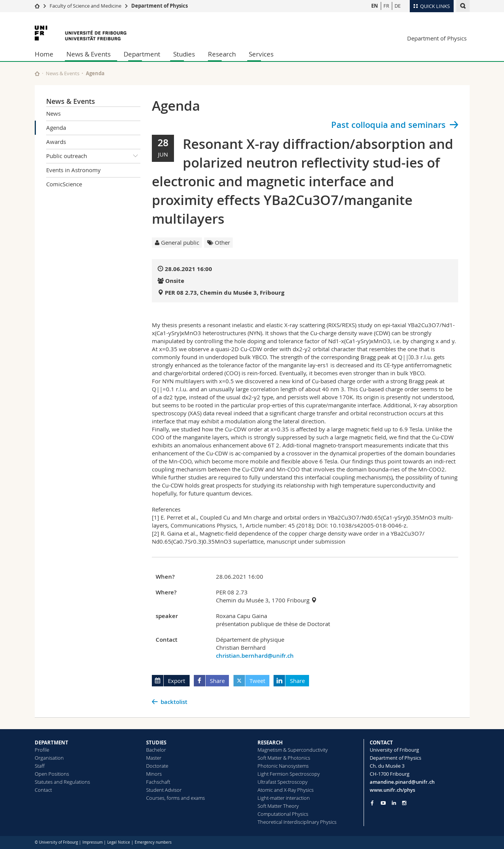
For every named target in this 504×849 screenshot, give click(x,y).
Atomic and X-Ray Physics (286, 790)
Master (154, 758)
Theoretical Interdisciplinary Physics (297, 822)
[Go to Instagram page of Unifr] (404, 803)
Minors (154, 774)
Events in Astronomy (73, 170)
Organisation (49, 758)
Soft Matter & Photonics (284, 758)
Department (142, 54)
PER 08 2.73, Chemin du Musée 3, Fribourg (225, 293)
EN (375, 6)
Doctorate (157, 766)
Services (261, 54)
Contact (43, 790)
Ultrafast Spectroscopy (283, 782)
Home (44, 54)
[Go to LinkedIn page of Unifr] (394, 803)
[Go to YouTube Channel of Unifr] (383, 803)
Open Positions (52, 774)
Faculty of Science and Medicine (85, 6)
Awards (56, 142)
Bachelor (156, 750)
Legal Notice (119, 842)
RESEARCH (270, 742)
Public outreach (93, 156)
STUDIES (156, 742)
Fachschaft (158, 782)
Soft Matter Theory (278, 806)
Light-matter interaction (284, 798)
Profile (42, 750)
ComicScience (64, 184)
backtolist (174, 702)
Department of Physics (159, 6)
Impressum (93, 842)
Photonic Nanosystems (283, 766)
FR (386, 6)
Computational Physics (283, 814)
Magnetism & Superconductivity (293, 750)
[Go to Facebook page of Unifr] (372, 803)
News (53, 113)
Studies (184, 54)
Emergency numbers (153, 842)
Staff (40, 766)
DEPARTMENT (52, 742)
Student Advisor (164, 790)
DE (398, 6)
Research (222, 54)
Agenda (56, 128)
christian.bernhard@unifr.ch (255, 656)
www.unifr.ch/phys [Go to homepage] (392, 790)
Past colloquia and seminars (388, 125)
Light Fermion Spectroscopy (289, 774)
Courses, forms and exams (176, 798)
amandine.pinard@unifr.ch (402, 782)
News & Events (89, 54)
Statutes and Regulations (62, 782)
